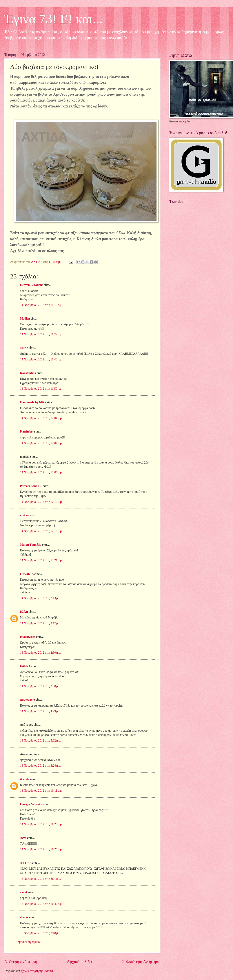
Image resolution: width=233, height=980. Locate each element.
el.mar (24, 917)
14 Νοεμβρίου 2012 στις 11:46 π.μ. (41, 359)
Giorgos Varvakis (31, 804)
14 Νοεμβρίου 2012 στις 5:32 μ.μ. (41, 741)
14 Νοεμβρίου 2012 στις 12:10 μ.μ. (41, 502)
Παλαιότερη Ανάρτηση (141, 962)
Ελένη (24, 612)
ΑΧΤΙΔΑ (26, 863)
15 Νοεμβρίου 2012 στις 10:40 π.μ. (41, 904)
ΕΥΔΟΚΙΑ (27, 574)
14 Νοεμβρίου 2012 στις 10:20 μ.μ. (41, 824)
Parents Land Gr (31, 486)
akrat (24, 892)
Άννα (23, 838)
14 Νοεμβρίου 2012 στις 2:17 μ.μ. (41, 623)
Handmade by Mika (33, 402)
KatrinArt (27, 432)
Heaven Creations (32, 285)
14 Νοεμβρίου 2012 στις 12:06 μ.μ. (41, 472)
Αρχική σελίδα (79, 962)
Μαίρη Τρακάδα (31, 545)
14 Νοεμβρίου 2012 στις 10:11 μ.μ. (41, 791)
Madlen (25, 319)
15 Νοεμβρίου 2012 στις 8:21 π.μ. (40, 879)
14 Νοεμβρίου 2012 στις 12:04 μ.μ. (41, 418)
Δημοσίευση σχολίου (28, 942)
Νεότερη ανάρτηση (21, 962)
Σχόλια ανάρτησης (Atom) (37, 971)
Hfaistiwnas (28, 637)
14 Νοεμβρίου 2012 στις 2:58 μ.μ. (41, 686)
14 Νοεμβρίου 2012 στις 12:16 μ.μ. (41, 531)
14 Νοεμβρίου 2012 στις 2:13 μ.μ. (41, 598)
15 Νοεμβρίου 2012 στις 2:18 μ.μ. (41, 933)
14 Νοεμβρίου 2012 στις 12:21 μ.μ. (41, 560)
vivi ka (24, 515)
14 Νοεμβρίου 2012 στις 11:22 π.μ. (41, 334)
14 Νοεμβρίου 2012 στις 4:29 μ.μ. (41, 711)
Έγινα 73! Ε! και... (54, 19)
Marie (24, 348)
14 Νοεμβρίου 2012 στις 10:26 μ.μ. (41, 849)
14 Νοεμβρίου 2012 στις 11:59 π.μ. (41, 389)
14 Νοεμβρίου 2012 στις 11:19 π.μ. (41, 305)
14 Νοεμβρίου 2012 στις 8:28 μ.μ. (41, 766)
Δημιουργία (27, 700)
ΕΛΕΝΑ (25, 666)
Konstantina (28, 373)
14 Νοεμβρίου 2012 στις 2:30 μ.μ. (41, 653)
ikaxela (25, 779)
